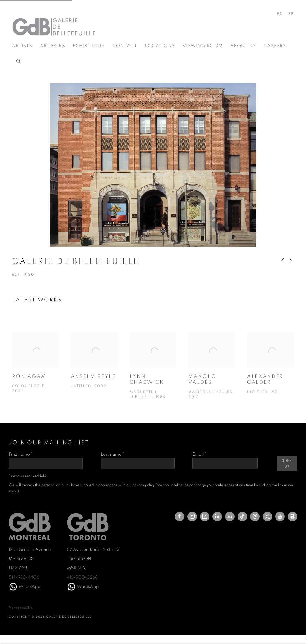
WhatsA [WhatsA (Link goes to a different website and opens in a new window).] (85, 587)
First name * (21, 454)
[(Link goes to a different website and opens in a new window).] (13, 587)
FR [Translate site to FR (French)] (291, 14)
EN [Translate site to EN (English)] (280, 14)
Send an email (255, 517)
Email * (199, 454)
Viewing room (203, 46)
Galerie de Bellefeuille (54, 27)
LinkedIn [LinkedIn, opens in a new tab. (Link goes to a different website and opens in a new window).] (217, 517)
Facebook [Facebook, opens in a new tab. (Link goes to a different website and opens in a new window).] (180, 517)
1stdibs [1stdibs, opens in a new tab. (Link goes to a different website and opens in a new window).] (230, 517)
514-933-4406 (24, 577)
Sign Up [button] (287, 464)
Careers (275, 46)
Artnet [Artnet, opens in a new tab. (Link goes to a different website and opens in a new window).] (293, 517)
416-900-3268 (82, 577)
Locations (160, 46)
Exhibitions (89, 46)
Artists (22, 46)
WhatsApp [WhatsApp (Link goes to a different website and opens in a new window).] (29, 587)
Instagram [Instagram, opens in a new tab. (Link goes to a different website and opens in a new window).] (192, 517)
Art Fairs (53, 46)
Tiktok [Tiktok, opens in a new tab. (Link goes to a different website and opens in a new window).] (242, 517)
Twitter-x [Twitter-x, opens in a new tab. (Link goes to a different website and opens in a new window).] (267, 517)
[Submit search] (19, 60)
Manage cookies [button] (21, 608)
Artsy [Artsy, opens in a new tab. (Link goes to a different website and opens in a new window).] (205, 517)
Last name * (113, 454)
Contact (125, 46)
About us (243, 46)
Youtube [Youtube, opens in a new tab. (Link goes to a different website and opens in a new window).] (280, 517)
